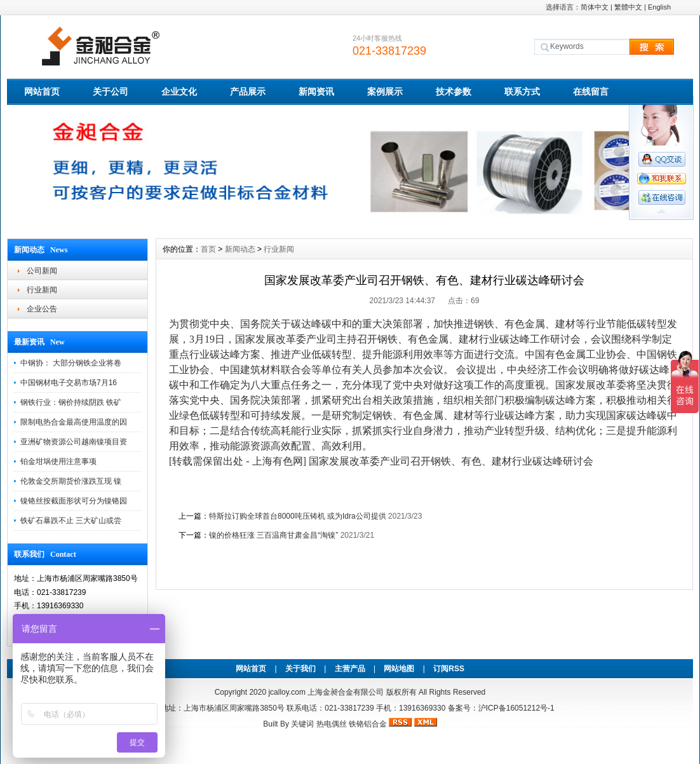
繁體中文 (628, 7)
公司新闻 (42, 271)
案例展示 (385, 92)
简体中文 (595, 7)
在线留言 (591, 92)
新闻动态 (240, 249)
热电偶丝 (332, 724)
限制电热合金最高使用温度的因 (74, 422)
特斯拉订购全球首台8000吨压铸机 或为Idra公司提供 (298, 516)
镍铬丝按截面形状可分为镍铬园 (74, 501)
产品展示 (248, 92)
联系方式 (522, 92)
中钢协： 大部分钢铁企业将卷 (71, 363)
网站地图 (399, 669)
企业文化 (179, 92)
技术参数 (454, 92)
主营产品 (350, 669)
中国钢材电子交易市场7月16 (69, 383)
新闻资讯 (316, 92)
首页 (208, 249)
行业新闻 (42, 290)
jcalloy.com (286, 692)
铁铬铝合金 (368, 724)
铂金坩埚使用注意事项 (58, 461)
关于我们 (300, 669)
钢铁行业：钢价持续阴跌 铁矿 (71, 402)
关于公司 (111, 92)
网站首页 (42, 92)
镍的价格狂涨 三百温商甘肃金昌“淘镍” (273, 535)
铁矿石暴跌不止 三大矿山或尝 (71, 521)
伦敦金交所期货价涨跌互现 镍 (71, 481)
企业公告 (42, 309)
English (659, 7)
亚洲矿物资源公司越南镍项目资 (74, 442)
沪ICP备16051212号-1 (516, 708)
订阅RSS (449, 669)
